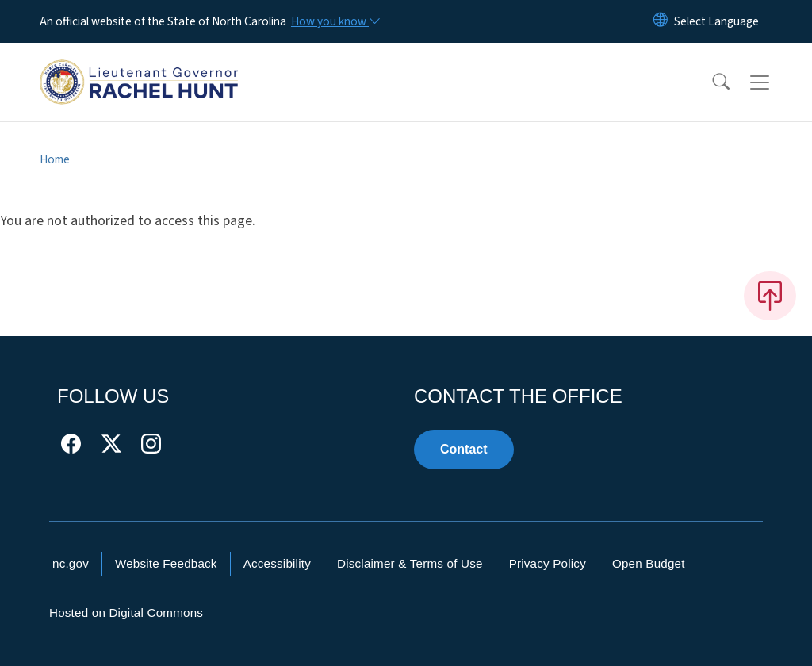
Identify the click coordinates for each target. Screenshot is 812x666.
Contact (464, 449)
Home (55, 159)
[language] (716, 21)
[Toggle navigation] (775, 82)
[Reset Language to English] (661, 21)
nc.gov (71, 563)
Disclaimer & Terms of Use (410, 563)
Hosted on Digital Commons (126, 612)
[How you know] (335, 21)
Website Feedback (166, 563)
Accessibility (277, 563)
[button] (710, 82)
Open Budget (649, 563)
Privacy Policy (548, 563)
